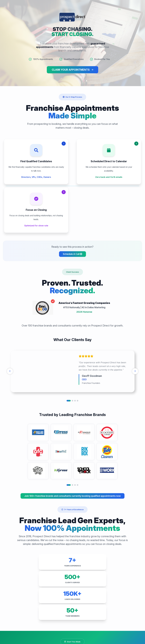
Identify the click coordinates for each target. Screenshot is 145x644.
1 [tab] (69, 356)
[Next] (134, 327)
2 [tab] (72, 356)
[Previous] (11, 327)
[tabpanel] (73, 327)
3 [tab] (75, 356)
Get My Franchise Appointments (71, 579)
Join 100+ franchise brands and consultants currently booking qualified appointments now (72, 451)
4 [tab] (78, 356)
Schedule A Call (72, 209)
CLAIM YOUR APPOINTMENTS (71, 70)
